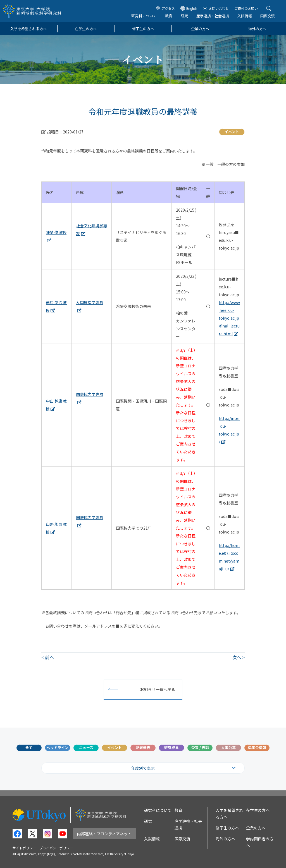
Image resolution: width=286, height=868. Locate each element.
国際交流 (268, 16)
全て (29, 748)
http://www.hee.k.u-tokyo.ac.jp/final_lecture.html (229, 318)
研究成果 (171, 748)
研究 (184, 16)
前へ (49, 657)
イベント (115, 748)
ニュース (86, 748)
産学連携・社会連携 (213, 16)
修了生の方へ (143, 29)
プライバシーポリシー (56, 848)
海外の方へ (257, 29)
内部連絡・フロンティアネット (104, 834)
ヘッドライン (58, 748)
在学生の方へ (86, 29)
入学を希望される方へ (28, 29)
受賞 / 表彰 (200, 748)
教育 (169, 16)
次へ (237, 657)
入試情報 (245, 16)
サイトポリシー (24, 848)
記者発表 (143, 748)
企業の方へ (200, 29)
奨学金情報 (257, 748)
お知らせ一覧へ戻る (158, 689)
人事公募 (228, 748)
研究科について (144, 16)
